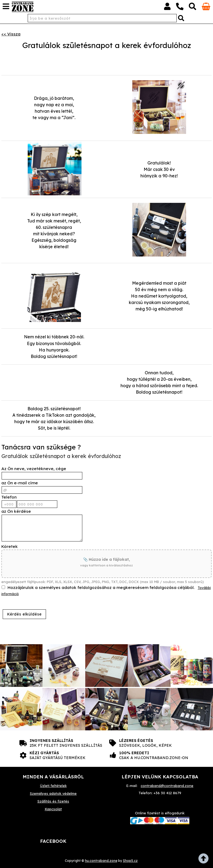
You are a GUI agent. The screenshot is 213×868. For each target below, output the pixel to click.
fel (205, 860)
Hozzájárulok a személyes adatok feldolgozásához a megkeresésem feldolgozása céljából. (101, 587)
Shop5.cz (130, 861)
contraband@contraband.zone (167, 786)
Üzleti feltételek (53, 786)
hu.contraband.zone (101, 861)
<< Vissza (11, 34)
